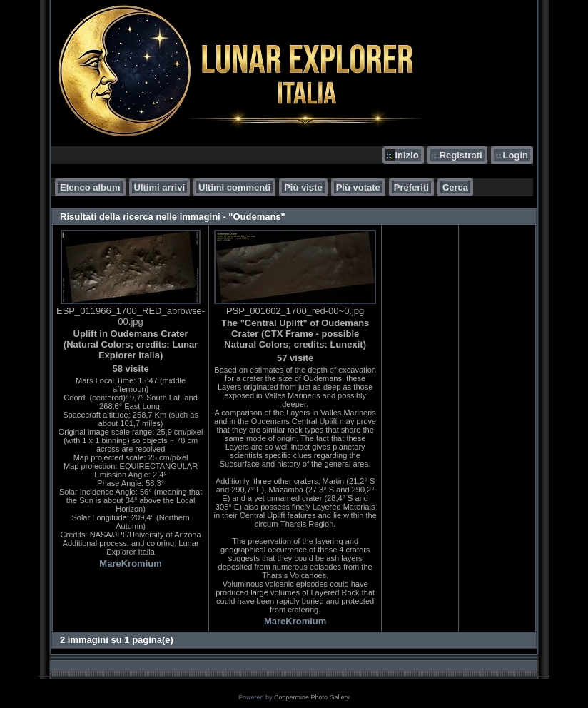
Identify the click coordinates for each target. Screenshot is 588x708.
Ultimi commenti (234, 187)
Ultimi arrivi (160, 187)
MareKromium (130, 563)
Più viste (303, 187)
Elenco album (90, 187)
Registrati (461, 155)
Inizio (406, 155)
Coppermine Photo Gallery (312, 697)
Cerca (455, 187)
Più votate (358, 187)
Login (516, 155)
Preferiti (411, 187)
